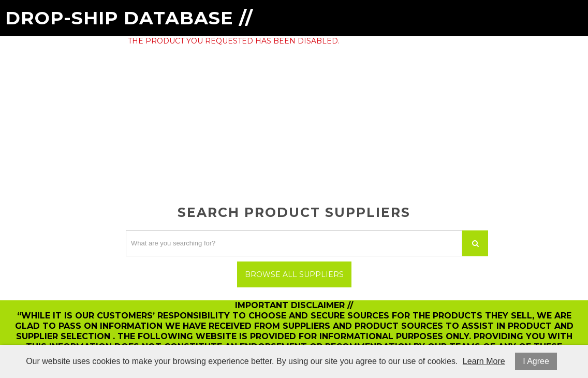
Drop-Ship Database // (129, 18)
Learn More (484, 361)
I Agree (536, 361)
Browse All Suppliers (294, 274)
